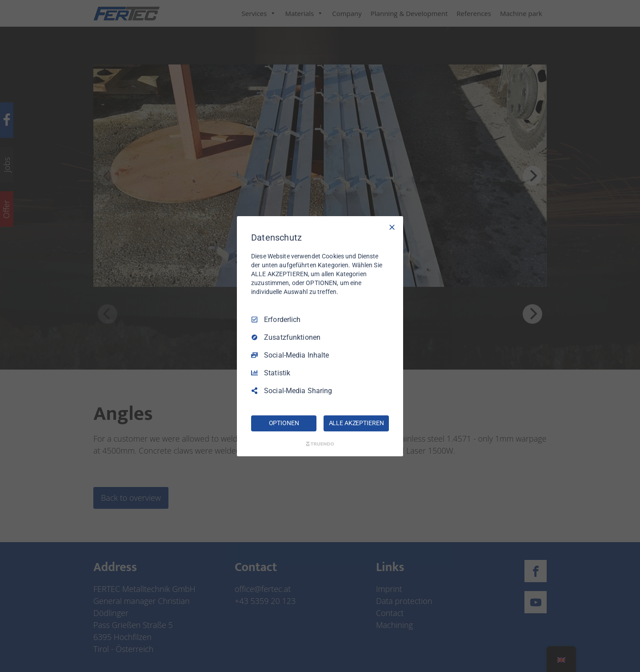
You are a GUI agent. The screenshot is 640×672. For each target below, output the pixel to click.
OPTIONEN (284, 423)
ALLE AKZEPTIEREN (356, 423)
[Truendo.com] (320, 444)
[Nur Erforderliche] (392, 227)
